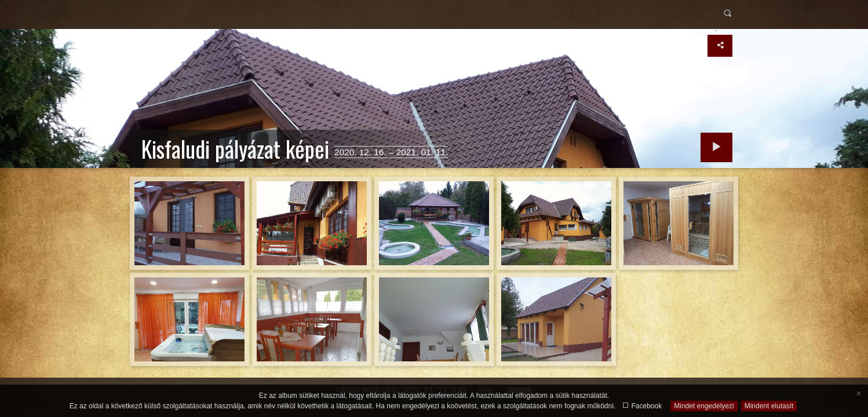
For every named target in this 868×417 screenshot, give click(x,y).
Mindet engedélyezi (704, 406)
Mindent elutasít (769, 406)
